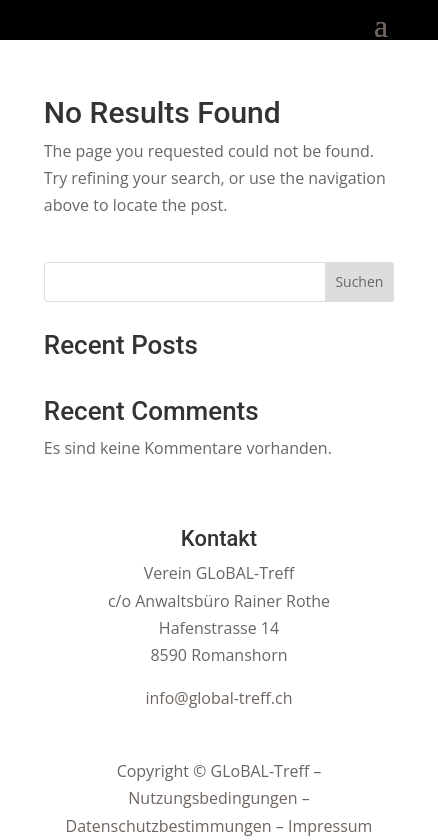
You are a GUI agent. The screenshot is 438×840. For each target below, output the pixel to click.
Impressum (330, 826)
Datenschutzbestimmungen (169, 826)
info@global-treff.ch (218, 698)
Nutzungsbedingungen (212, 798)
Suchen (359, 281)
